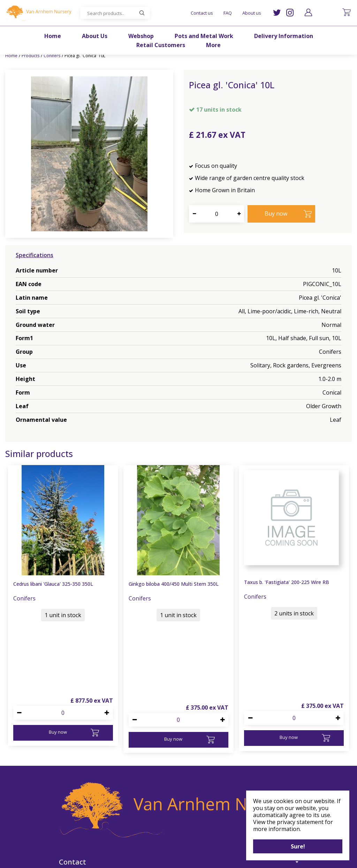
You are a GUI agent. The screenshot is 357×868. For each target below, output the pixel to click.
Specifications (35, 255)
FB (188, 838)
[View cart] (347, 12)
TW (277, 13)
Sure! (298, 846)
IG (290, 13)
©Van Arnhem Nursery (117, 859)
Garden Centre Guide (208, 859)
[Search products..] (115, 13)
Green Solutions (162, 859)
